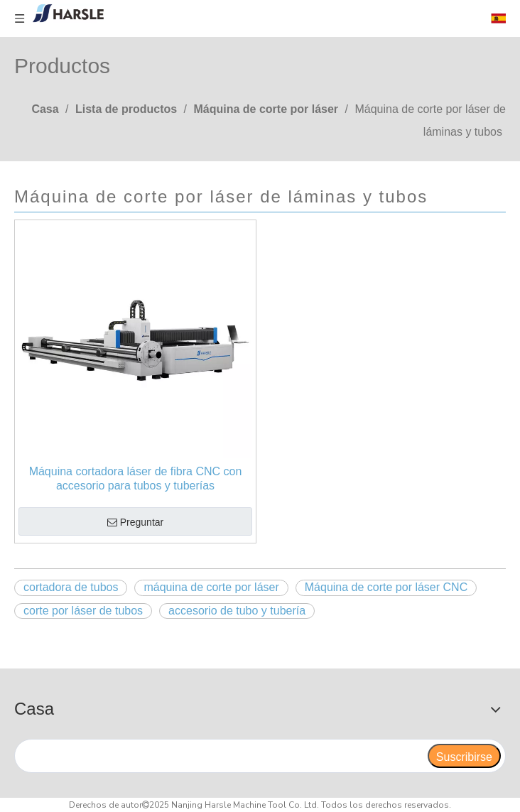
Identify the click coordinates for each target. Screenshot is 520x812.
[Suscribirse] (464, 756)
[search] (221, 756)
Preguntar (135, 523)
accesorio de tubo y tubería (237, 611)
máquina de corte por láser (211, 587)
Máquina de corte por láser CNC (386, 587)
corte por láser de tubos (83, 611)
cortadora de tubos (71, 587)
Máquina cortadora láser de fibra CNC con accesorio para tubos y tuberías (136, 478)
